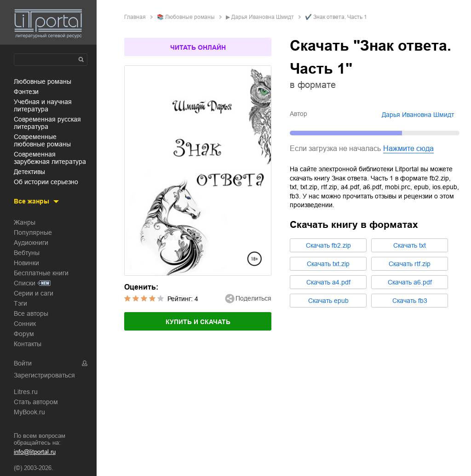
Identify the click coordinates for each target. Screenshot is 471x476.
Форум (24, 334)
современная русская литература (47, 123)
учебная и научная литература (43, 105)
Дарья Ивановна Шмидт (263, 17)
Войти (23, 363)
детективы (29, 172)
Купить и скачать (198, 322)
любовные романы (43, 81)
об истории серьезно (46, 182)
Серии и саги (34, 293)
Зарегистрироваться (44, 375)
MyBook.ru (29, 412)
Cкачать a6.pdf (410, 282)
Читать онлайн (198, 47)
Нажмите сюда (408, 148)
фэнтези (26, 92)
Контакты (28, 344)
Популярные (33, 232)
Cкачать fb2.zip (328, 245)
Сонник (25, 324)
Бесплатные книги (41, 273)
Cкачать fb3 (410, 301)
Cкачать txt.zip (328, 264)
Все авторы (31, 313)
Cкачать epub (328, 301)
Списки (25, 283)
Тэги (20, 303)
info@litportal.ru (35, 452)
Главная (135, 17)
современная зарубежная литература (50, 158)
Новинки (26, 263)
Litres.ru (26, 392)
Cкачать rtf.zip (410, 264)
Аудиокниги (31, 243)
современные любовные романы (42, 140)
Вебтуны (27, 253)
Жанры (25, 222)
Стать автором (36, 402)
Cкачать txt (410, 245)
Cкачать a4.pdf (328, 282)
